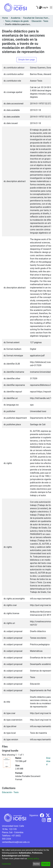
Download (48, 761)
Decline (36, 864)
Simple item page (26, 60)
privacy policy (33, 858)
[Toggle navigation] (51, 8)
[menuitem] (40, 8)
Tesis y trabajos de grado (17, 21)
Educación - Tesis (40, 21)
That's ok (46, 864)
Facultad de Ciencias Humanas (37, 18)
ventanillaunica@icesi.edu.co (16, 842)
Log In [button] (45, 7)
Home (5, 18)
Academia (16, 18)
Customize (6, 864)
